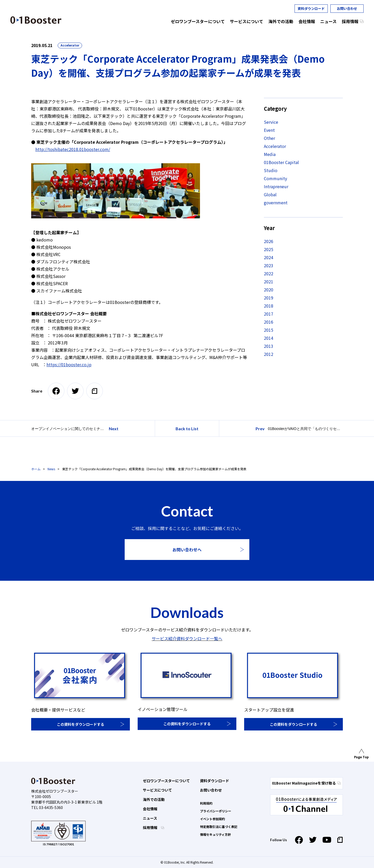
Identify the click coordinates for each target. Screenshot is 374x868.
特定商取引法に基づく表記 (219, 827)
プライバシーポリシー (216, 811)
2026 (269, 241)
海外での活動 (154, 799)
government (276, 203)
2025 (269, 249)
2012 (269, 354)
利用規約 (206, 803)
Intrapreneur (276, 186)
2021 (269, 282)
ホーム (36, 469)
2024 (269, 257)
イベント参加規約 (212, 819)
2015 (269, 330)
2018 (269, 306)
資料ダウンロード (311, 8)
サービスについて (157, 790)
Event (269, 130)
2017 (269, 314)
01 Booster (36, 20)
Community (275, 178)
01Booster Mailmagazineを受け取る (306, 783)
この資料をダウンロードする (81, 724)
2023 (269, 265)
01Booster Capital (281, 162)
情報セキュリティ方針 (215, 834)
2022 (269, 273)
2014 (269, 338)
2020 (269, 290)
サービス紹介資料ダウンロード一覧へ (187, 638)
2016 (269, 322)
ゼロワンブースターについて (166, 781)
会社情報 (150, 809)
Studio (271, 170)
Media (270, 154)
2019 (269, 298)
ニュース (150, 818)
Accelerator (70, 45)
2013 (269, 346)
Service (271, 122)
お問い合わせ (347, 8)
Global (270, 194)
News (51, 469)
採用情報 (151, 827)
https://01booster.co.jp (69, 364)
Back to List (187, 429)
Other (269, 138)
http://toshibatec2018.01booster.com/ (73, 149)
